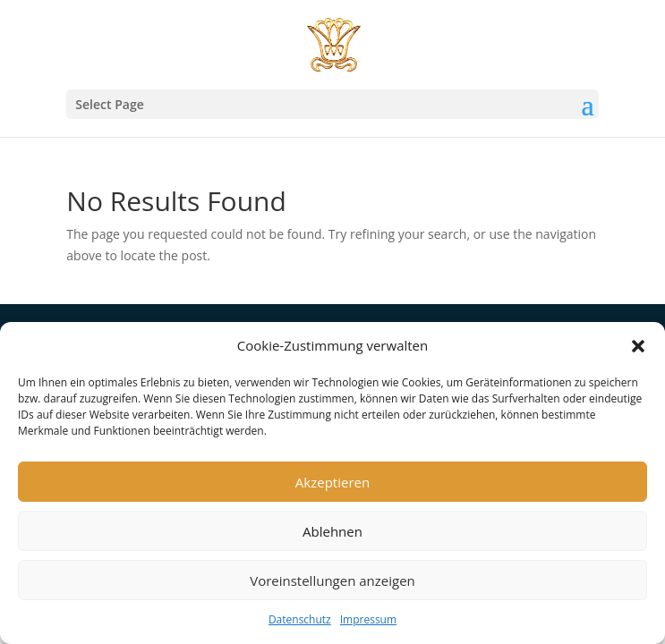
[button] (638, 346)
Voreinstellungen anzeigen (332, 580)
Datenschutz (300, 619)
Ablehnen (332, 531)
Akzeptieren (332, 482)
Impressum (368, 619)
